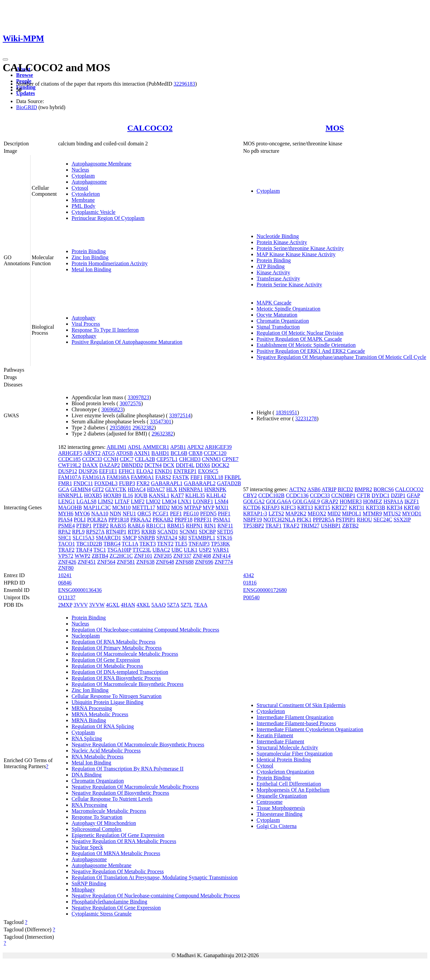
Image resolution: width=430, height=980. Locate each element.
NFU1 (129, 514)
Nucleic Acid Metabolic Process (106, 751)
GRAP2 (330, 501)
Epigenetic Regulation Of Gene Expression (118, 835)
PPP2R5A (324, 520)
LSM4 (222, 501)
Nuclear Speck (87, 847)
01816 (250, 583)
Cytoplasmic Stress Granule (102, 914)
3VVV (81, 605)
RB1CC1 (156, 526)
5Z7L (187, 605)
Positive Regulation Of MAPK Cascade (299, 339)
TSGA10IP (119, 550)
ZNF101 (143, 556)
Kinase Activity (273, 272)
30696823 (112, 409)
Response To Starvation (97, 817)
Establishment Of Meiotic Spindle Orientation (306, 345)
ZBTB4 (100, 556)
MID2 (163, 507)
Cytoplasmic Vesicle (94, 212)
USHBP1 (331, 526)
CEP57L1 (167, 459)
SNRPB (147, 538)
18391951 (287, 412)
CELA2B (145, 459)
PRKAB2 (163, 520)
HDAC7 (156, 489)
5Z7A (173, 605)
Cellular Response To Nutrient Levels (112, 799)
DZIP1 (398, 495)
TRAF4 (84, 550)
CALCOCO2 (150, 128)
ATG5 (108, 453)
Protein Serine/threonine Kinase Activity (300, 248)
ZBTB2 (351, 526)
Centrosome (270, 802)
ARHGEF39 (218, 447)
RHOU (364, 520)
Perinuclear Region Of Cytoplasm (108, 218)
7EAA (201, 605)
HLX (172, 489)
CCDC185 (70, 459)
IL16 (128, 495)
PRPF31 (203, 520)
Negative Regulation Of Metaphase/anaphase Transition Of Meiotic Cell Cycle (341, 357)
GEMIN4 (81, 489)
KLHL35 (195, 495)
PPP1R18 (119, 520)
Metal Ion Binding (91, 269)
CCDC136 (297, 495)
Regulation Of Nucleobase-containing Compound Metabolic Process (145, 630)
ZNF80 (66, 568)
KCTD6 (252, 507)
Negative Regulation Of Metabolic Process (118, 871)
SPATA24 (167, 538)
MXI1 (222, 507)
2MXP (65, 605)
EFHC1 (127, 471)
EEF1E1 (108, 471)
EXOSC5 (208, 471)
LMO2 (153, 501)
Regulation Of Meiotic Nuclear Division (300, 333)
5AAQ (159, 605)
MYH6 (66, 514)
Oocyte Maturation (277, 315)
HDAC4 (137, 489)
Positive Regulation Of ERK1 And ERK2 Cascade (311, 351)
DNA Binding (87, 775)
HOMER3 (351, 501)
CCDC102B (271, 495)
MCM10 (121, 507)
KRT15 (322, 507)
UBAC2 (161, 550)
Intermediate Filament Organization (295, 717)
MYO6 (82, 514)
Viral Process (86, 324)
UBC (177, 550)
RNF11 (225, 526)
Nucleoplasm (86, 636)
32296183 (184, 84)
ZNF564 (106, 562)
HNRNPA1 (191, 489)
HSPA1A (393, 501)
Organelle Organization (282, 796)
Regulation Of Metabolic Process (107, 666)
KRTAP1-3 (255, 514)
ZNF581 (126, 562)
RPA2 (64, 532)
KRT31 (357, 507)
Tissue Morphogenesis (281, 808)
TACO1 (67, 544)
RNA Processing (89, 805)
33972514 (180, 415)
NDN (115, 514)
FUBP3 (127, 483)
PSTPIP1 (346, 520)
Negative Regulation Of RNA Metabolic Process (124, 841)
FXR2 (143, 483)
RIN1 (210, 526)
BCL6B (179, 453)
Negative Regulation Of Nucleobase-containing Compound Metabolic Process (156, 896)
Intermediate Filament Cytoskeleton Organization (310, 729)
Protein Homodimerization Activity (110, 263)
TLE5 (181, 544)
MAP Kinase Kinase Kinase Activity (296, 254)
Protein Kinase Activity (282, 242)
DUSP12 (68, 471)
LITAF (122, 501)
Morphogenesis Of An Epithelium (293, 790)
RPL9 (78, 532)
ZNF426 (67, 562)
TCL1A (130, 544)
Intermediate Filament (281, 741)
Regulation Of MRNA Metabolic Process (116, 853)
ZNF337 (182, 556)
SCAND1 (168, 532)
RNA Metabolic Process (98, 757)
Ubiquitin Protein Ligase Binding (107, 702)
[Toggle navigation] (5, 59)
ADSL (135, 447)
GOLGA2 (254, 501)
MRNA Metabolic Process (100, 714)
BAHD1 (160, 453)
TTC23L (142, 550)
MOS (335, 128)
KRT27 (339, 507)
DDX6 (203, 465)
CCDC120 (215, 453)
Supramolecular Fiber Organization (295, 754)
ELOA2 (145, 471)
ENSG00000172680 (265, 590)
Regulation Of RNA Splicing (103, 726)
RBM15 (176, 526)
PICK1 (304, 520)
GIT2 (98, 489)
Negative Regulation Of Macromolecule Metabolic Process (135, 787)
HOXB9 (112, 495)
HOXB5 (93, 495)
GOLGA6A (279, 501)
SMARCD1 (109, 538)
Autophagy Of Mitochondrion (104, 823)
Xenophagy (84, 336)
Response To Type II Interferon (105, 330)
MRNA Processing (92, 708)
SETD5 (225, 532)
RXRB (149, 532)
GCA (64, 489)
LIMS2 (105, 501)
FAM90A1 (142, 477)
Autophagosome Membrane (101, 164)
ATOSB (124, 453)
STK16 (224, 538)
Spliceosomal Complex (97, 829)
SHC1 (65, 538)
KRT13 (305, 507)
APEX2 (196, 447)
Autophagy (83, 318)
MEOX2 (317, 514)
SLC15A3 (83, 538)
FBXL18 (213, 477)
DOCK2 (220, 465)
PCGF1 (161, 514)
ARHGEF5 (70, 453)
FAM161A (94, 477)
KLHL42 (216, 495)
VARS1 (221, 550)
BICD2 (345, 489)
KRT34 (395, 507)
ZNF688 (184, 562)
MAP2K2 (296, 514)
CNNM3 (211, 459)
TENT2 (165, 544)
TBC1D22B (89, 544)
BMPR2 (363, 489)
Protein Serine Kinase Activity (289, 285)
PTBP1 (84, 526)
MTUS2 (392, 514)
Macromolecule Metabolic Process (109, 811)
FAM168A (118, 477)
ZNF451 (87, 562)
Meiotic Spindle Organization (289, 309)
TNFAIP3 (199, 544)
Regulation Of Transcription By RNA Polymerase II (127, 769)
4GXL (113, 605)
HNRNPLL (70, 495)
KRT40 (412, 507)
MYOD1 (412, 514)
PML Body (83, 206)
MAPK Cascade (274, 303)
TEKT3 (148, 544)
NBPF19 (253, 520)
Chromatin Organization (283, 321)
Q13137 (67, 597)
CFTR (363, 495)
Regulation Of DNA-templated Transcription (120, 672)
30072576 (130, 403)
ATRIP (329, 489)
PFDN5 (208, 514)
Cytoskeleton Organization (286, 772)
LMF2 (138, 501)
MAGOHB (70, 507)
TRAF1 (274, 526)
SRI (183, 538)
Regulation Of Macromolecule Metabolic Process (125, 654)
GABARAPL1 (167, 483)
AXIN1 (142, 453)
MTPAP (193, 507)
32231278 (306, 418)
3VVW (97, 605)
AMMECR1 (156, 447)
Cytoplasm (83, 176)
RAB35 (118, 526)
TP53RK (221, 544)
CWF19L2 (70, 465)
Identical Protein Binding (284, 760)
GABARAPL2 (200, 483)
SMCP (130, 538)
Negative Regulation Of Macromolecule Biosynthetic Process (138, 744)
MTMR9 (372, 514)
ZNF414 (221, 556)
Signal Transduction (278, 327)
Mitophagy (83, 890)
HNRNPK (215, 489)
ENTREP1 (185, 471)
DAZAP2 (110, 465)
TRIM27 (310, 526)
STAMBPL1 (202, 538)
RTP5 (134, 532)
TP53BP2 (254, 526)
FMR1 (65, 483)
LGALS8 (87, 501)
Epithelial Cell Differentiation (289, 784)
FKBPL (233, 477)
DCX (169, 465)
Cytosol (80, 188)
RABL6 (136, 526)
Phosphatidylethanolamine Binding (109, 902)
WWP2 (82, 556)
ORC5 (144, 514)
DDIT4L (185, 465)
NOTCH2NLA (279, 520)
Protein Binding (89, 251)
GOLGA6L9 (306, 501)
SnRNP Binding (89, 883)
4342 (249, 575)
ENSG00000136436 (80, 590)
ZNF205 (163, 556)
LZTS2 (276, 514)
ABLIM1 (117, 447)
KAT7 (177, 495)
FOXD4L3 (106, 483)
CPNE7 (230, 459)
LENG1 (67, 501)
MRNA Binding (89, 720)
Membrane (83, 200)
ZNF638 (145, 562)
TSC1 (100, 550)
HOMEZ (373, 501)
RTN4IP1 (116, 532)
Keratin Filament (275, 735)
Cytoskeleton (86, 194)
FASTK (181, 477)
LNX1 (185, 501)
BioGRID (27, 107)
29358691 (120, 428)
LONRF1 (203, 501)
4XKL (143, 605)
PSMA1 (222, 520)
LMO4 (169, 501)
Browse (25, 75)
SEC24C (383, 520)
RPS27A (95, 532)
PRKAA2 (141, 520)
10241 (65, 575)
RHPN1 (194, 526)
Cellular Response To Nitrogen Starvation (117, 696)
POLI (80, 520)
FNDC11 (83, 483)
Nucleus (80, 170)
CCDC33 (92, 459)
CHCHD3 (190, 459)
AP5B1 (178, 447)
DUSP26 (88, 471)
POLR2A (97, 520)
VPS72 (66, 556)
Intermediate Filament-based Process (296, 723)
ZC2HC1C (121, 556)
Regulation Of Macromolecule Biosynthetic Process (127, 684)
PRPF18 (184, 520)
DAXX (90, 465)
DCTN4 (153, 465)
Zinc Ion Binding (90, 257)
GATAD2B (229, 483)
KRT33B (376, 507)
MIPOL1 (352, 514)
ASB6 (314, 489)
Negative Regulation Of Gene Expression (116, 908)
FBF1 (197, 477)
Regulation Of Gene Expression (106, 660)
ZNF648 (165, 562)
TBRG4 (112, 544)
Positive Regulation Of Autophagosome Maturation (127, 342)
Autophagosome (89, 182)
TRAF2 (66, 550)
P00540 (251, 597)
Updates (26, 93)
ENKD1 (163, 471)
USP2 (205, 550)
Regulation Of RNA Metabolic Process (114, 642)
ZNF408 (202, 556)
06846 (65, 583)
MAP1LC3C (97, 507)
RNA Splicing (87, 738)
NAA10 (100, 514)
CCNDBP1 (343, 495)
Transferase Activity (278, 278)
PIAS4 (65, 520)
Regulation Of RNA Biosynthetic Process (116, 678)
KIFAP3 (271, 507)
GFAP (413, 495)
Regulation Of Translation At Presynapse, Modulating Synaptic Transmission (155, 877)
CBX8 (196, 453)
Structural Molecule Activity (287, 748)
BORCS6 (384, 489)
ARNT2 (92, 453)
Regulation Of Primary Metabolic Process (117, 648)
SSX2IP (402, 520)
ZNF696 (204, 562)
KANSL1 (159, 495)
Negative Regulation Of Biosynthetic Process (120, 793)
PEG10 (191, 514)
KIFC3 (288, 507)
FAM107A (70, 477)
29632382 (143, 428)
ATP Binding (271, 266)
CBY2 (250, 495)
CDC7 (127, 459)
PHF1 (224, 514)
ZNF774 (224, 562)
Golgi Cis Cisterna (277, 826)
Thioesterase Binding (279, 814)
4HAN (128, 605)
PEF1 (176, 514)
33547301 (161, 422)
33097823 (138, 397)
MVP (208, 507)
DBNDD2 (132, 465)
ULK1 (191, 550)
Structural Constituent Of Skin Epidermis (301, 705)
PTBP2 (101, 526)
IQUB (141, 495)
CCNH (111, 459)
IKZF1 (412, 501)
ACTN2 (298, 489)
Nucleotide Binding (278, 236)
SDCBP (207, 532)
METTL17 (144, 507)
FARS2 (163, 477)
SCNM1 (189, 532)
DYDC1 (380, 495)
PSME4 (67, 526)
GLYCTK (116, 489)
